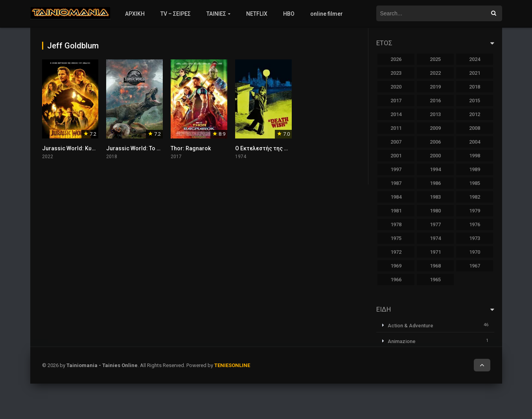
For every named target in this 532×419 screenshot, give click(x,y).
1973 (475, 238)
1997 (396, 169)
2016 (435, 101)
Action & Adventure (411, 326)
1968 (435, 266)
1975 (396, 238)
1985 (475, 183)
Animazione (402, 341)
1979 (475, 211)
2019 (435, 87)
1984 (396, 197)
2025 (435, 59)
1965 (435, 280)
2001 (396, 156)
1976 (475, 224)
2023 (396, 73)
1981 (396, 211)
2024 (475, 59)
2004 (475, 142)
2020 (396, 87)
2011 (396, 128)
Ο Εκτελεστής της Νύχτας (270, 148)
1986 (435, 183)
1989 (475, 169)
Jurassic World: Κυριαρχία (77, 148)
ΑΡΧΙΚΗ (135, 14)
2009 (435, 128)
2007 (396, 142)
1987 (396, 183)
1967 (475, 266)
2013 (435, 114)
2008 (475, 128)
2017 (396, 101)
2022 (435, 73)
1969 (396, 266)
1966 (396, 280)
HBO (289, 14)
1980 (435, 211)
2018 (475, 87)
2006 (435, 142)
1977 (435, 224)
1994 (435, 169)
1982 (475, 197)
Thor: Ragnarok (191, 148)
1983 (435, 197)
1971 (435, 252)
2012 (475, 114)
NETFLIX (257, 14)
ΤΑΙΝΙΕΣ (216, 14)
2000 (435, 156)
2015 (475, 101)
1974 (435, 238)
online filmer (327, 14)
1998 (475, 156)
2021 (475, 73)
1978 (396, 224)
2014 (396, 114)
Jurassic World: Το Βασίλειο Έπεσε (153, 148)
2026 (396, 59)
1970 (475, 252)
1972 (396, 252)
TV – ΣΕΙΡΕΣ (176, 14)
